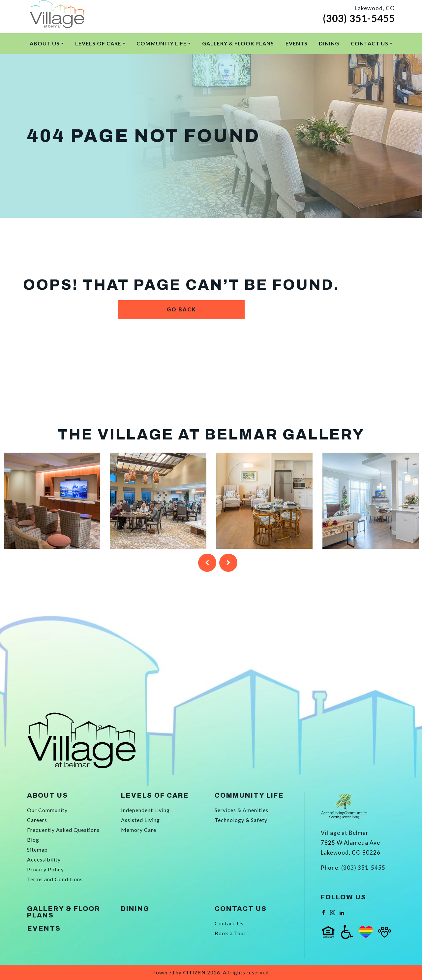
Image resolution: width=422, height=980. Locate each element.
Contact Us (370, 43)
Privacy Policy (45, 869)
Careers (37, 820)
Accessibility (44, 859)
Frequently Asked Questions (63, 830)
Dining (329, 43)
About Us (45, 43)
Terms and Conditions (55, 879)
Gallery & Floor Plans (238, 43)
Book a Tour (230, 933)
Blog (33, 840)
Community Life (162, 43)
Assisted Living (140, 820)
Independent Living (145, 810)
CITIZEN (194, 972)
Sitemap (37, 849)
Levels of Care (98, 43)
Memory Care (139, 830)
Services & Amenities (241, 810)
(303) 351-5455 (359, 18)
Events (297, 43)
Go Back (181, 309)
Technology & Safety (241, 820)
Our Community (47, 810)
